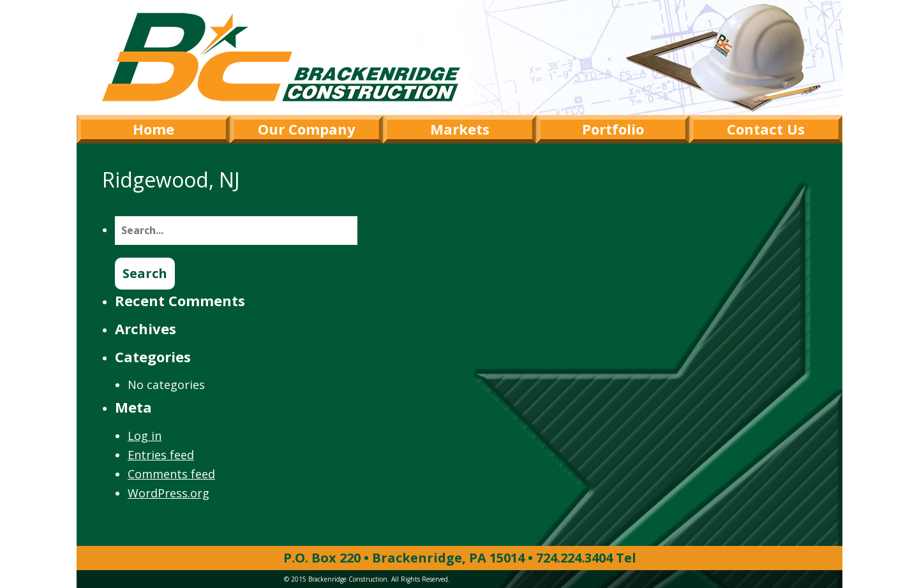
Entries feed (161, 455)
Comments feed (171, 474)
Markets (460, 129)
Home (153, 129)
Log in (145, 436)
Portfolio (613, 129)
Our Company (307, 129)
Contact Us (766, 129)
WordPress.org (168, 493)
